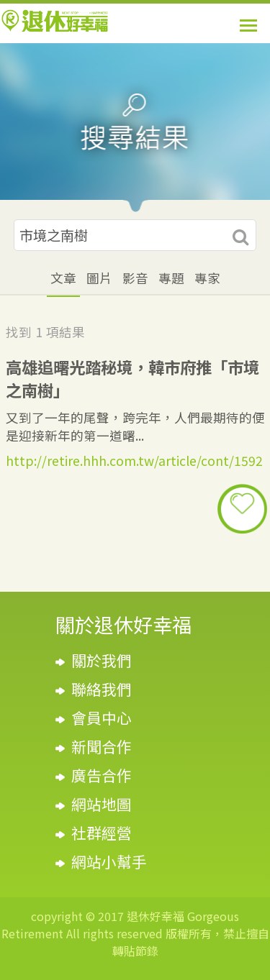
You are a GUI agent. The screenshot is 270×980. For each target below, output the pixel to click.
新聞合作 (102, 746)
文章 (63, 278)
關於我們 (102, 660)
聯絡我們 (102, 689)
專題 (171, 278)
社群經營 (102, 833)
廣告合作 (102, 775)
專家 (207, 278)
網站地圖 (102, 804)
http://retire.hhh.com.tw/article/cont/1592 (134, 461)
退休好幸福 (55, 21)
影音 (135, 278)
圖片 (99, 278)
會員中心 (102, 718)
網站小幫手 (109, 861)
